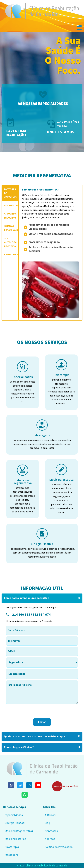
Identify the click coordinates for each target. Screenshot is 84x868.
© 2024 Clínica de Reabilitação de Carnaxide (42, 866)
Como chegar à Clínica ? (42, 747)
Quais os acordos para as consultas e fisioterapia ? (42, 736)
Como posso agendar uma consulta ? (42, 598)
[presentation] (30, 712)
